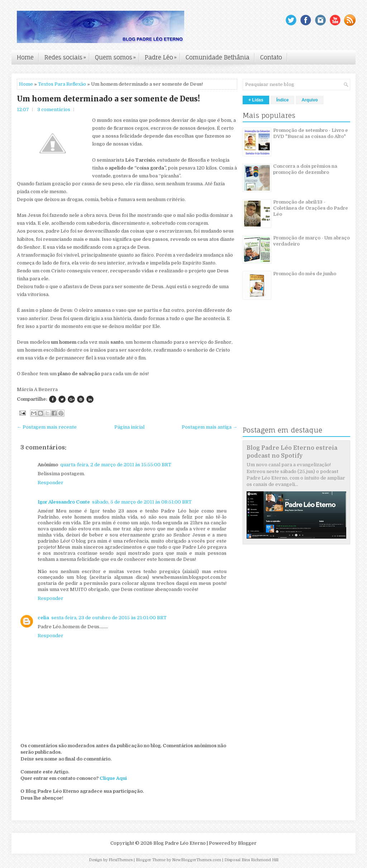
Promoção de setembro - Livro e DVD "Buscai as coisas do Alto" (311, 133)
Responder (51, 483)
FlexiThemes (121, 860)
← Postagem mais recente (47, 427)
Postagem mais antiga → (209, 427)
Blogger (247, 843)
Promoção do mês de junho (305, 274)
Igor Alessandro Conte (64, 502)
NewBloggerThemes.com (197, 860)
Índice (283, 100)
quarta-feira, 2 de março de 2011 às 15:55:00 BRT (116, 465)
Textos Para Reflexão (62, 84)
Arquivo (309, 100)
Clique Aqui (113, 778)
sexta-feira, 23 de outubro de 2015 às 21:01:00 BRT (109, 618)
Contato (271, 57)
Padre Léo (163, 56)
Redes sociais (67, 56)
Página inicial (129, 427)
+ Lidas (256, 100)
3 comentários (54, 109)
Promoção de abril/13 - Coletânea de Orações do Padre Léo (311, 208)
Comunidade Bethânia (218, 57)
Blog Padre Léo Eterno (180, 843)
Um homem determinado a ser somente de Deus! (108, 99)
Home (25, 57)
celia (43, 618)
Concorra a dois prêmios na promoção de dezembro (305, 169)
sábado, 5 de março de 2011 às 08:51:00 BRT (142, 502)
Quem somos (117, 56)
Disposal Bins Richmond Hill (251, 860)
